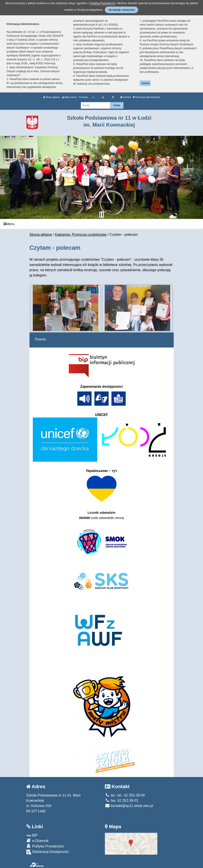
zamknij (145, 83)
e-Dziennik (37, 841)
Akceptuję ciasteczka (121, 10)
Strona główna (51, 97)
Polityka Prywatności (45, 846)
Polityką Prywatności (103, 3)
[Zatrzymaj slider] (102, 215)
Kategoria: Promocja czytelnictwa (81, 235)
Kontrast (126, 97)
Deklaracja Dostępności (48, 852)
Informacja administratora (147, 97)
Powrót (40, 339)
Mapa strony (69, 97)
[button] (5, 177)
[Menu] (101, 224)
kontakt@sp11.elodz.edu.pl (129, 806)
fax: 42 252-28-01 (122, 801)
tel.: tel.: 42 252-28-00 (125, 795)
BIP (32, 835)
